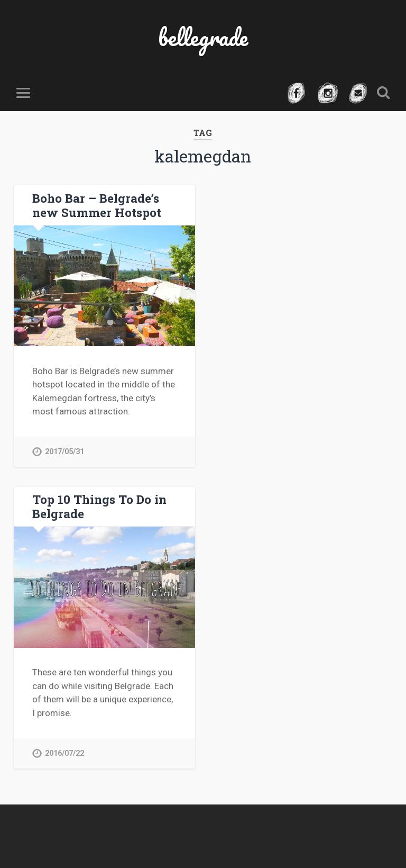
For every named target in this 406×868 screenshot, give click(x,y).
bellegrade (203, 37)
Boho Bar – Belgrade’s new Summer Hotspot (97, 205)
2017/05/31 (64, 452)
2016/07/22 (64, 753)
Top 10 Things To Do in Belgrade (99, 506)
